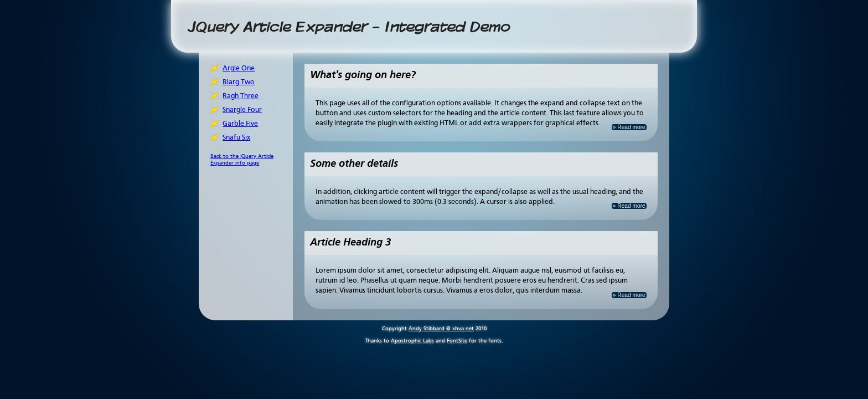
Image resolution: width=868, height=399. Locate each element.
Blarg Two (239, 82)
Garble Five (240, 124)
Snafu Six (236, 138)
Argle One (239, 68)
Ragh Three (241, 96)
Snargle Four (242, 110)
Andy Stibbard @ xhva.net (441, 329)
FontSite (457, 341)
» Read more (629, 127)
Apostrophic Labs (412, 341)
